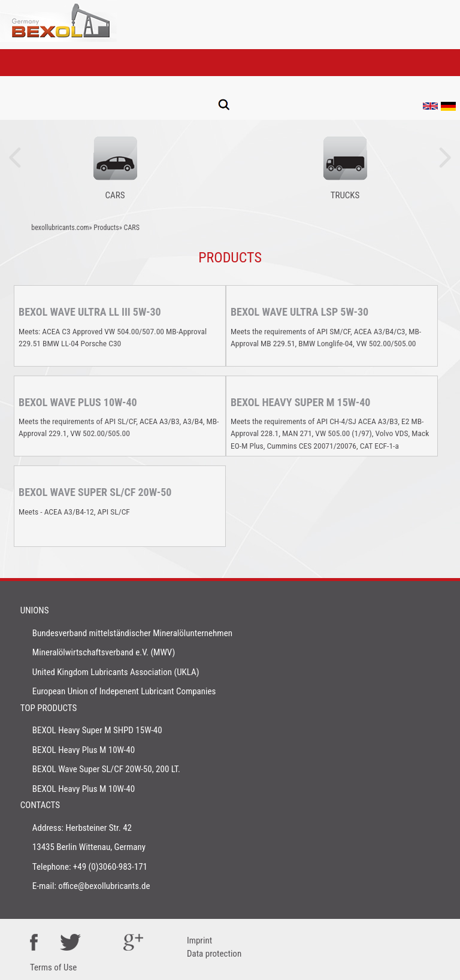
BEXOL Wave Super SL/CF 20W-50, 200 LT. (106, 769)
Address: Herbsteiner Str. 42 (82, 828)
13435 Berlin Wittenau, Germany (89, 847)
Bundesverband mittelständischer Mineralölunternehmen (132, 633)
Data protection (214, 954)
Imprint (199, 940)
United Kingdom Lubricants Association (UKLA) (116, 672)
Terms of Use (53, 967)
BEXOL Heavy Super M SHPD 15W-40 (97, 730)
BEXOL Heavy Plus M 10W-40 (84, 750)
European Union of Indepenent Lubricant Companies (124, 691)
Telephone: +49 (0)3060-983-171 (90, 867)
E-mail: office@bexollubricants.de (91, 886)
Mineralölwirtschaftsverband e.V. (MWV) (104, 652)
